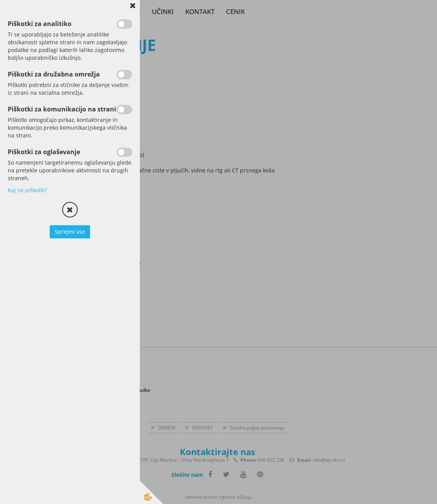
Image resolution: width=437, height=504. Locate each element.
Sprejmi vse (70, 232)
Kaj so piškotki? (27, 190)
